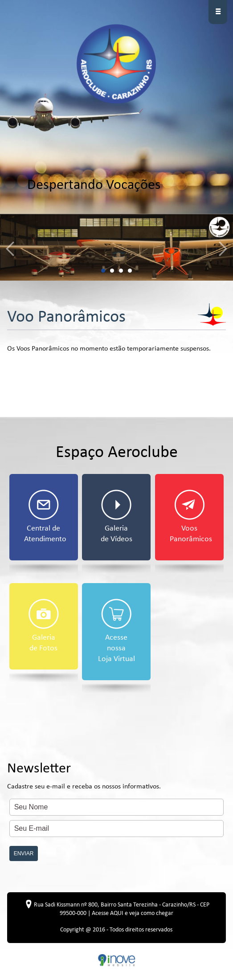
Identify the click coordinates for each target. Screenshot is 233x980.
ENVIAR (24, 853)
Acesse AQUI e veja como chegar (133, 913)
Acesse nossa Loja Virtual (116, 631)
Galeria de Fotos (44, 626)
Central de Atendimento (45, 517)
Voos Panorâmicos (191, 517)
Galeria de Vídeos (116, 517)
